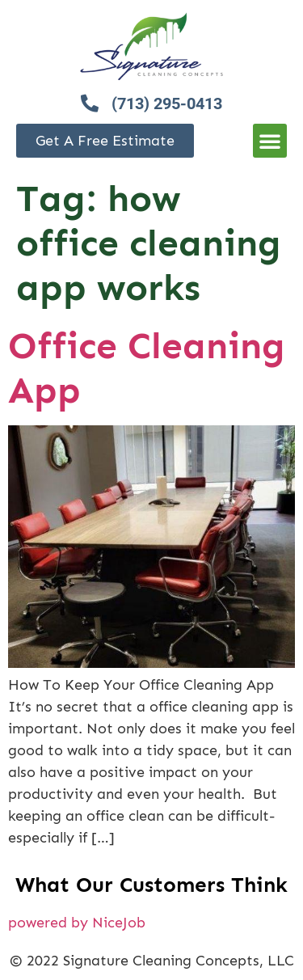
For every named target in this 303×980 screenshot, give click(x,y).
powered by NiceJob (77, 923)
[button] (270, 141)
